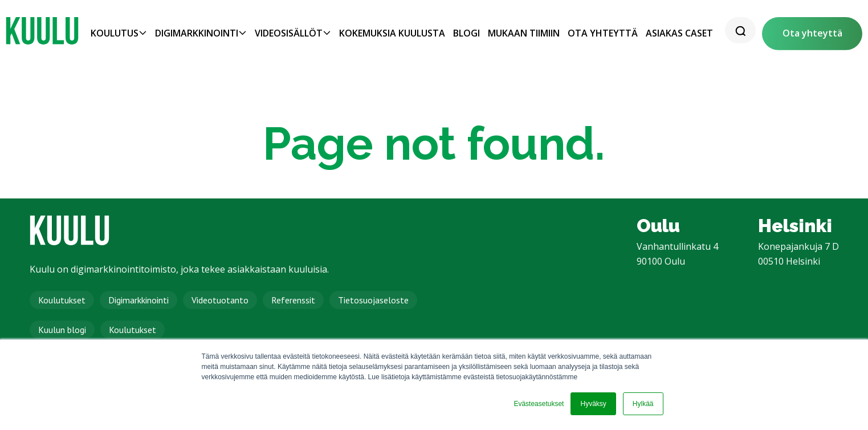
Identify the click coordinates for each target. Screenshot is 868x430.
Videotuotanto (220, 300)
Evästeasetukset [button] (539, 404)
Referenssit (293, 300)
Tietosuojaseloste (373, 300)
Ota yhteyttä (812, 33)
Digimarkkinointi (138, 300)
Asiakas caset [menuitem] (679, 33)
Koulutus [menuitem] (115, 33)
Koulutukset (62, 300)
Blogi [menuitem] (466, 33)
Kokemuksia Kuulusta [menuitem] (392, 33)
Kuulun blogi (62, 330)
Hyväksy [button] (593, 404)
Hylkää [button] (643, 404)
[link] (42, 31)
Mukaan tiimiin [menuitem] (524, 33)
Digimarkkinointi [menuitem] (197, 33)
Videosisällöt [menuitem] (289, 33)
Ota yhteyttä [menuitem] (603, 33)
